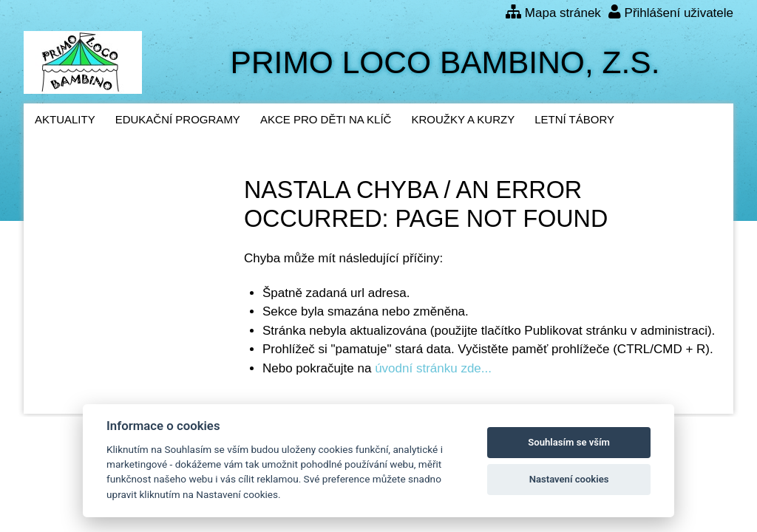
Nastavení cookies (569, 479)
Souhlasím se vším (569, 442)
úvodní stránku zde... (433, 368)
